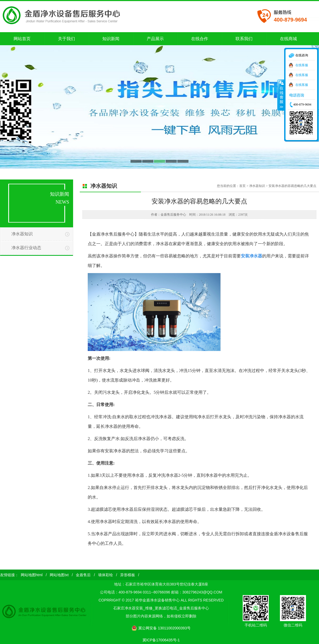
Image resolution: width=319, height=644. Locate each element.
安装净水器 (251, 256)
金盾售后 (83, 575)
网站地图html (32, 575)
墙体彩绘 (106, 575)
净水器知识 (22, 234)
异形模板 (128, 575)
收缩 (281, 95)
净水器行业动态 (26, 248)
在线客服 (302, 65)
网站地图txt (59, 575)
